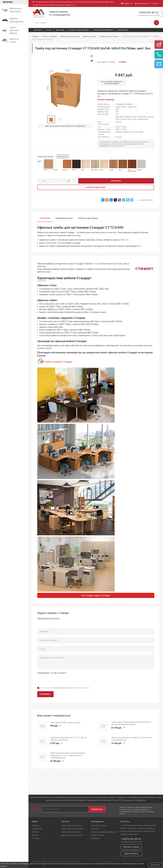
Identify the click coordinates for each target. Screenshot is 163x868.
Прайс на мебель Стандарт (59, 362)
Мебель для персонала (70, 36)
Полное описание (106, 100)
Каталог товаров (50, 36)
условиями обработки (61, 688)
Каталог (38, 30)
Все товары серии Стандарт (96, 595)
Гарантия (95, 829)
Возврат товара (98, 835)
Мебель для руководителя (72, 829)
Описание (45, 218)
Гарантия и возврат (103, 30)
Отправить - (45, 694)
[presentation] (57, 680)
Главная (36, 36)
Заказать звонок (131, 847)
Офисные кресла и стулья (72, 835)
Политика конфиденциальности (104, 832)
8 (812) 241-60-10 (149, 12)
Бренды (60, 30)
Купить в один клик (96, 187)
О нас (49, 30)
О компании (37, 829)
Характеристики (64, 218)
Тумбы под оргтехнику (109, 36)
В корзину (116, 181)
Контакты (123, 30)
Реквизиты (95, 838)
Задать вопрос (131, 853)
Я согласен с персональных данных (65, 688)
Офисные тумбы (90, 36)
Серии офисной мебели (71, 832)
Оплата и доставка (78, 30)
